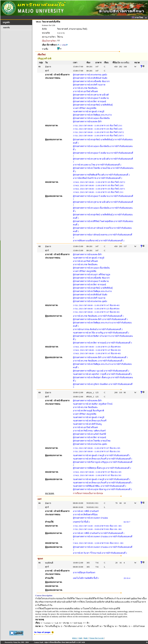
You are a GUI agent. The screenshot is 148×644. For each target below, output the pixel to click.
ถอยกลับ (6, 28)
